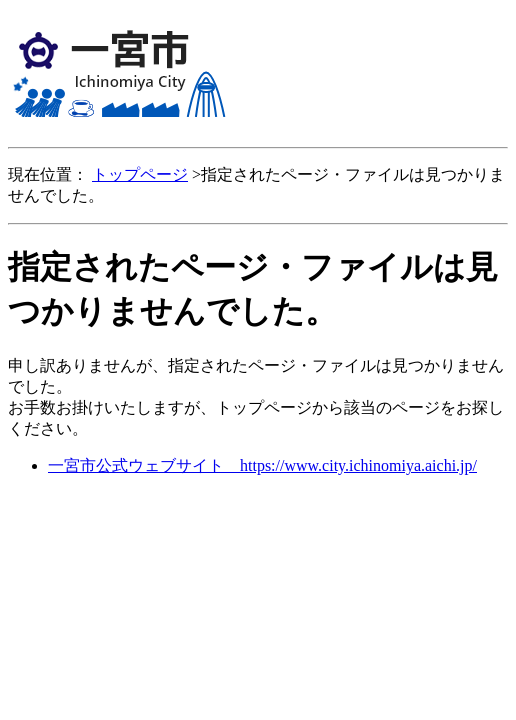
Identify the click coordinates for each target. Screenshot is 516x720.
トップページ (140, 174)
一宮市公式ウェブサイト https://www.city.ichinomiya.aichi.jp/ (262, 465)
